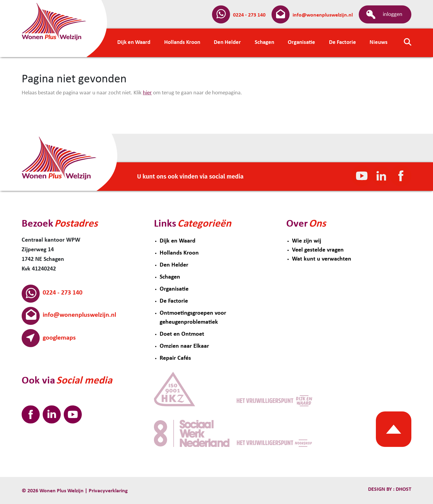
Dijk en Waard (178, 241)
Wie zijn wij (307, 241)
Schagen (170, 277)
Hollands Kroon (179, 253)
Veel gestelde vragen (318, 250)
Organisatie (174, 289)
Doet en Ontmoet (182, 334)
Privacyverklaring (108, 491)
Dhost (403, 489)
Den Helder (174, 265)
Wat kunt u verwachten (322, 259)
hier (147, 93)
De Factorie (174, 301)
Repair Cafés (175, 358)
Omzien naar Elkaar (184, 346)
